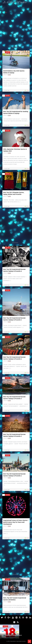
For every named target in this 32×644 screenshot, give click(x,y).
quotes (8, 52)
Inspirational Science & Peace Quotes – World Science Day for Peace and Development (16, 522)
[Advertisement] (16, 30)
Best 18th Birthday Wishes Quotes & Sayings (12, 636)
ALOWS (9, 75)
